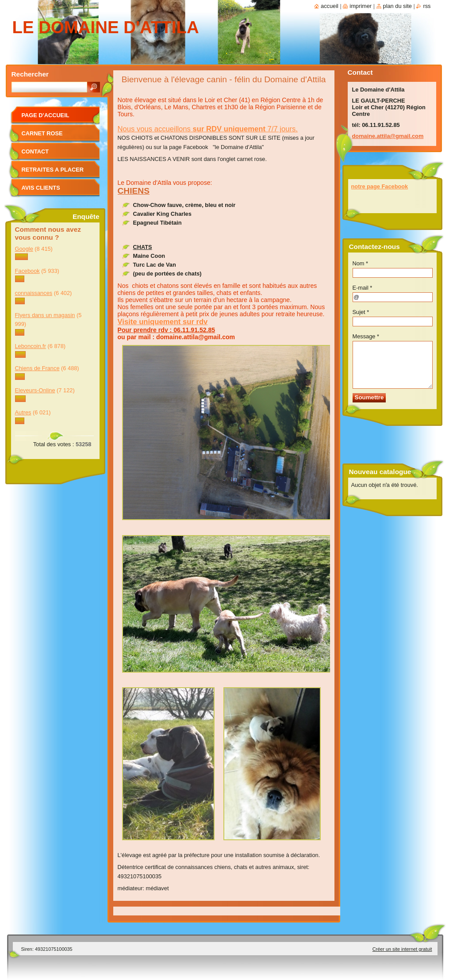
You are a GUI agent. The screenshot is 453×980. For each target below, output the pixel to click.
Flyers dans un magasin (45, 315)
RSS (427, 6)
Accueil (330, 6)
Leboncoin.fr (31, 346)
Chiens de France (37, 368)
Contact (35, 151)
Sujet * (361, 312)
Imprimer (361, 6)
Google (24, 249)
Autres (23, 412)
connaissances (34, 293)
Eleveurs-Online (35, 390)
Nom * (361, 263)
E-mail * (363, 288)
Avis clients (41, 188)
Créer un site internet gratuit (402, 949)
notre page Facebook (380, 186)
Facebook (27, 271)
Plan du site (397, 6)
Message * (366, 336)
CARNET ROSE (42, 133)
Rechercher (30, 74)
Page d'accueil (46, 115)
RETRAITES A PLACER (53, 170)
